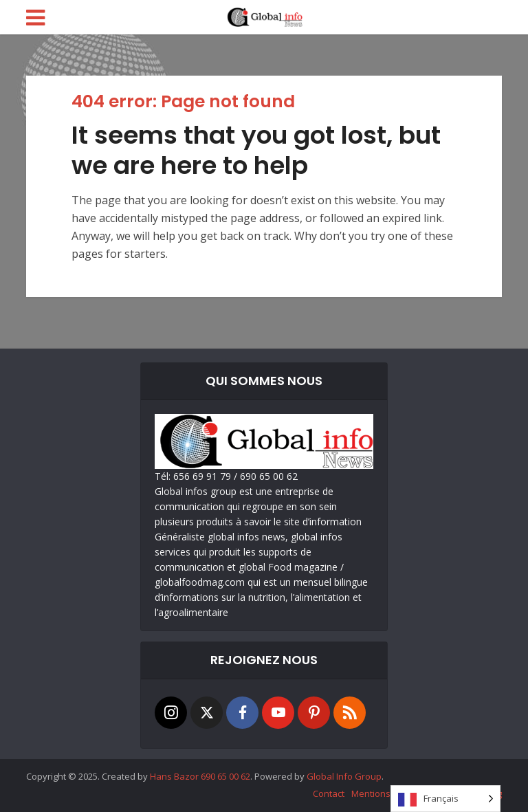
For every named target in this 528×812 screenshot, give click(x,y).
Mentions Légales (388, 793)
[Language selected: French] (445, 799)
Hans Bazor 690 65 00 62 (200, 776)
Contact (329, 793)
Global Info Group (344, 776)
